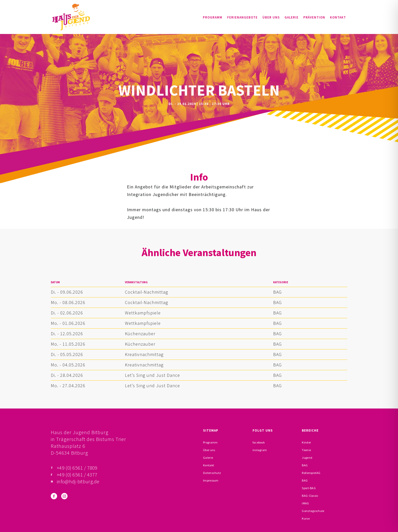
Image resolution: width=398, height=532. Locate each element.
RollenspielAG (311, 473)
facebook (259, 442)
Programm (213, 17)
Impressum (211, 480)
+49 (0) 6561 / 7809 (77, 468)
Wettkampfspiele (143, 313)
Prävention (314, 17)
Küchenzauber (140, 334)
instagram (260, 450)
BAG (277, 292)
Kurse (306, 518)
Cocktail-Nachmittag (146, 292)
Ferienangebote (242, 17)
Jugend (307, 458)
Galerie (292, 17)
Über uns (271, 17)
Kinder (306, 442)
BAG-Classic (310, 496)
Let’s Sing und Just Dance (152, 375)
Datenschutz (212, 473)
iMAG (305, 503)
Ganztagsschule (313, 511)
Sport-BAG (309, 488)
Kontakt (338, 17)
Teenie (306, 450)
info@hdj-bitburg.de (78, 481)
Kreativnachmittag (144, 354)
